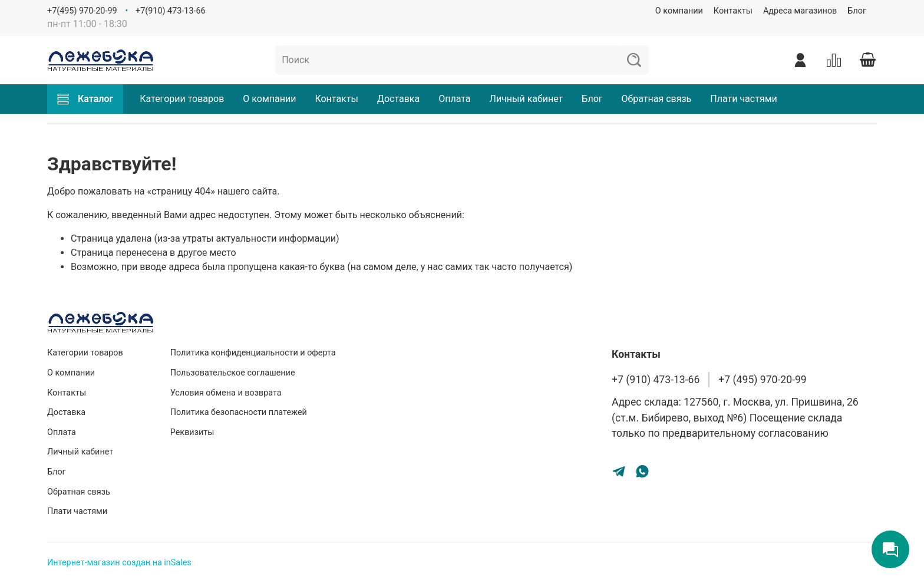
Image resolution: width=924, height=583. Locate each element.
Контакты (733, 11)
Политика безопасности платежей (239, 412)
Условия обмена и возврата (226, 393)
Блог (857, 11)
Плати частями (744, 99)
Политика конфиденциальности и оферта (253, 353)
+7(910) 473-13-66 (171, 11)
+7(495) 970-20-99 (82, 11)
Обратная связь (656, 99)
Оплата (454, 99)
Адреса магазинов (800, 11)
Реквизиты (192, 432)
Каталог (85, 99)
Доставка (398, 99)
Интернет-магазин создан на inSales (119, 563)
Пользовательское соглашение (233, 373)
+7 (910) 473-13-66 (656, 380)
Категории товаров (182, 99)
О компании (679, 11)
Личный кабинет (527, 99)
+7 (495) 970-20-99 (762, 380)
